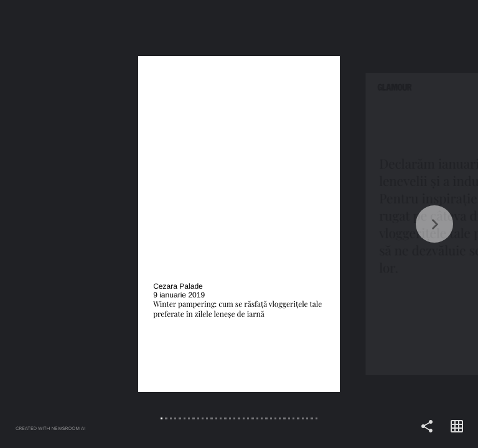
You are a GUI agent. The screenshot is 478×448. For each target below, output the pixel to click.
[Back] (119, 224)
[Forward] (358, 224)
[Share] (427, 427)
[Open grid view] (457, 427)
